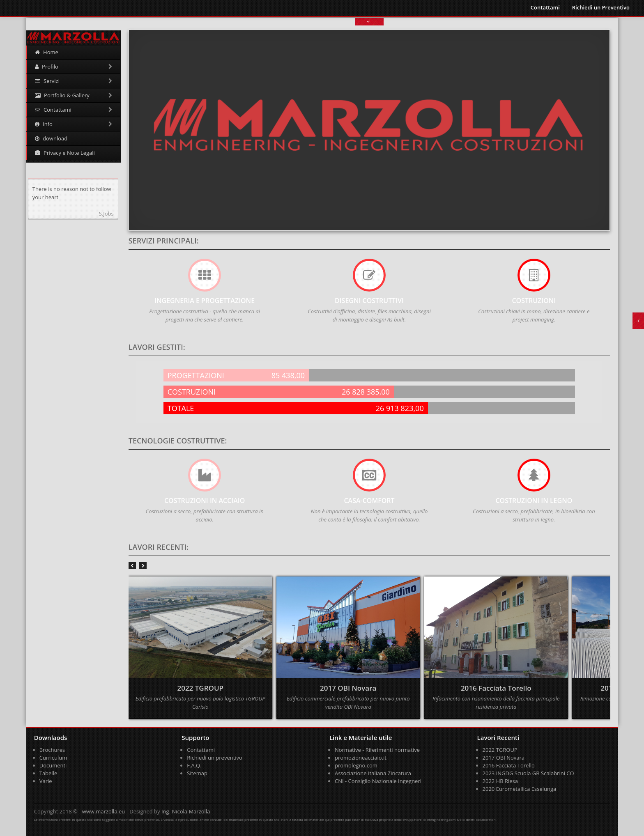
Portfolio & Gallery (74, 95)
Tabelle (48, 773)
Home (47, 52)
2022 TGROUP (500, 750)
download (51, 138)
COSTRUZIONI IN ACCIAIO (205, 501)
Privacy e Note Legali (65, 153)
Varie (46, 781)
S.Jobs (106, 214)
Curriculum (53, 758)
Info (74, 124)
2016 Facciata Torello (509, 765)
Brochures (52, 750)
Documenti (53, 765)
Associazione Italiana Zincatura (373, 773)
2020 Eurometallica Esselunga (520, 789)
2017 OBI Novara (504, 758)
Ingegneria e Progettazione (205, 301)
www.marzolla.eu (104, 811)
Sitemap (197, 773)
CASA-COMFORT (369, 501)
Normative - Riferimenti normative (377, 750)
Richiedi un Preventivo (601, 7)
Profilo (74, 67)
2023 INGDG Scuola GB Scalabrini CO (528, 773)
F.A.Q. (194, 765)
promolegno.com (356, 765)
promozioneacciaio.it (361, 758)
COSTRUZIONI (534, 301)
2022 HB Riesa (500, 781)
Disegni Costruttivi (369, 301)
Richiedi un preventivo (215, 758)
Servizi (74, 81)
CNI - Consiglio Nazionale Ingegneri (378, 781)
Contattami (545, 7)
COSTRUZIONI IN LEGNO (534, 501)
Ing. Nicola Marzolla (186, 811)
